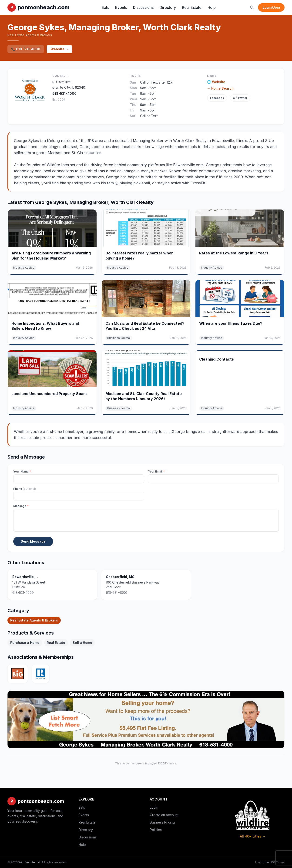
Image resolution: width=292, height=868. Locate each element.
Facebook (217, 98)
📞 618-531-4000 (26, 49)
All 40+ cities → (253, 836)
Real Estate (192, 7)
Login (154, 807)
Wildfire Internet (29, 862)
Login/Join (271, 7)
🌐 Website (216, 82)
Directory (168, 7)
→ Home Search (220, 88)
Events (121, 7)
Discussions (143, 7)
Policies (156, 830)
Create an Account (164, 815)
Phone (25, 489)
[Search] (252, 7)
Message (21, 506)
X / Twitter (240, 98)
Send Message (33, 541)
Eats (105, 7)
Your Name (22, 471)
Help (212, 7)
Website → (59, 49)
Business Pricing (162, 822)
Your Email (156, 471)
